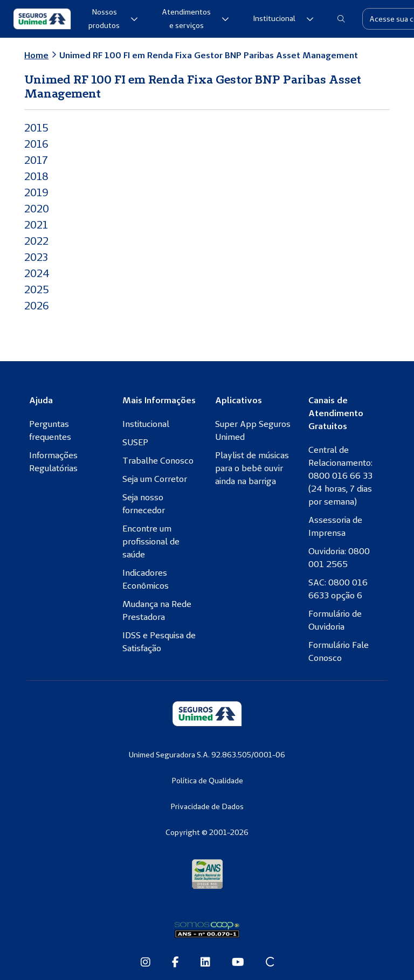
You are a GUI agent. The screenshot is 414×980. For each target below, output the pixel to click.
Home (36, 55)
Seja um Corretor (155, 479)
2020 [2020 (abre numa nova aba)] (38, 208)
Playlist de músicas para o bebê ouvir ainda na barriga (252, 468)
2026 (37, 305)
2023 (37, 257)
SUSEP (135, 442)
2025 (37, 289)
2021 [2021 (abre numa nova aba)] (37, 225)
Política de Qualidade (207, 781)
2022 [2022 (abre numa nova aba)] (37, 241)
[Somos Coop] (207, 930)
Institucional (283, 18)
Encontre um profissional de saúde (151, 541)
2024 (38, 273)
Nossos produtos (113, 19)
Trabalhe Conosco (158, 460)
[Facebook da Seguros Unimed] (175, 963)
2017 (37, 160)
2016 (37, 144)
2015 (37, 127)
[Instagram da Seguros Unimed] (146, 963)
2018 (37, 176)
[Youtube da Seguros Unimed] (238, 963)
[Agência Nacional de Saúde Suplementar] (207, 874)
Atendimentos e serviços (195, 19)
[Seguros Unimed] (42, 19)
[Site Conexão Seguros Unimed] (270, 963)
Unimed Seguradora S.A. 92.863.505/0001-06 (207, 755)
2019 (37, 192)
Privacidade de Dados (207, 806)
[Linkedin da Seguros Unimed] (205, 963)
